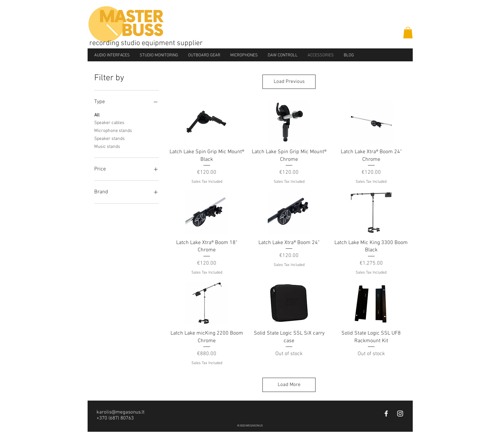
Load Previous (289, 82)
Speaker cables (109, 122)
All (97, 115)
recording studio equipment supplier (146, 43)
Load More (289, 385)
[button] (408, 33)
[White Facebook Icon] (386, 414)
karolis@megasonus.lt (121, 412)
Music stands (107, 146)
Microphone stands (113, 130)
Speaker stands (109, 138)
